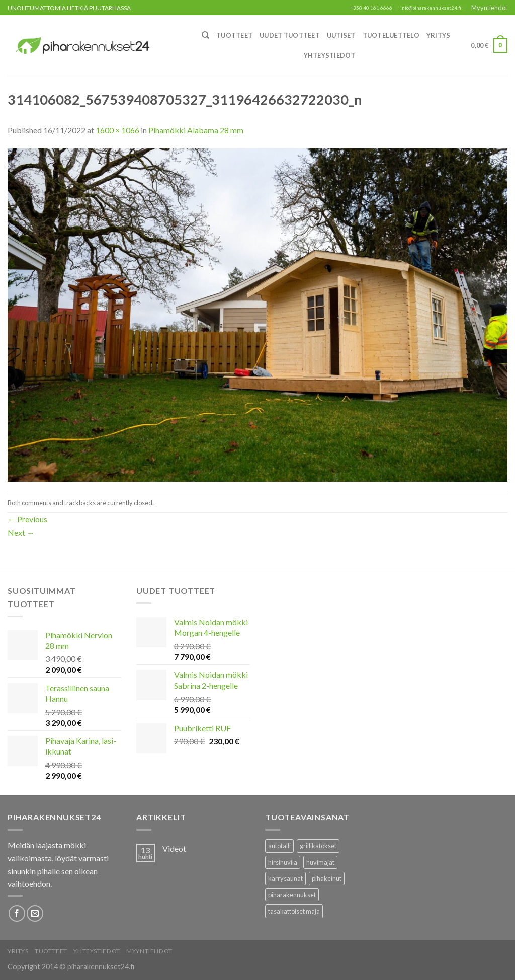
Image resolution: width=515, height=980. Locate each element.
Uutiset (341, 35)
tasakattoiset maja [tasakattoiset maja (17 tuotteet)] (294, 911)
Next (21, 532)
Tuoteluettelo (391, 35)
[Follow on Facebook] (17, 913)
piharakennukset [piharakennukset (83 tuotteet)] (292, 895)
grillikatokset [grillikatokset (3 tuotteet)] (318, 846)
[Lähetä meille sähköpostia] (35, 913)
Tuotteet (234, 35)
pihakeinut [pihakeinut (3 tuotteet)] (327, 878)
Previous (27, 519)
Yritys (439, 35)
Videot (174, 848)
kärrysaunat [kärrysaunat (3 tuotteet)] (285, 878)
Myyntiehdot (489, 8)
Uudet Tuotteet (290, 35)
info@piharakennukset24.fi (431, 8)
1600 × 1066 (117, 130)
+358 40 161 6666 (371, 8)
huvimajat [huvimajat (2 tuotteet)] (320, 862)
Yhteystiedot (330, 55)
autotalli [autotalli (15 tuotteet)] (279, 846)
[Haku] (205, 35)
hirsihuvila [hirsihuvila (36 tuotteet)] (283, 862)
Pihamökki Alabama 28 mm (196, 130)
